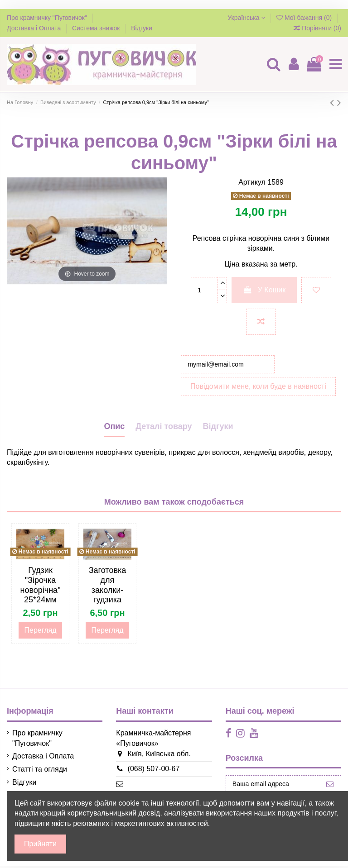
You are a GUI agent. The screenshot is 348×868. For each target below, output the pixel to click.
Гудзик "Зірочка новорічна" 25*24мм (40, 588)
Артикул (252, 182)
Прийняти (40, 844)
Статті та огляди (40, 771)
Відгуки (142, 28)
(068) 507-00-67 (147, 771)
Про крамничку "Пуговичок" (48, 18)
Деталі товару (164, 429)
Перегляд (40, 632)
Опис (114, 429)
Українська (246, 18)
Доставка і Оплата (35, 28)
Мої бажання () (305, 18)
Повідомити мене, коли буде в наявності (258, 389)
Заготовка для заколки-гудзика (108, 588)
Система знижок (97, 28)
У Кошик (264, 290)
